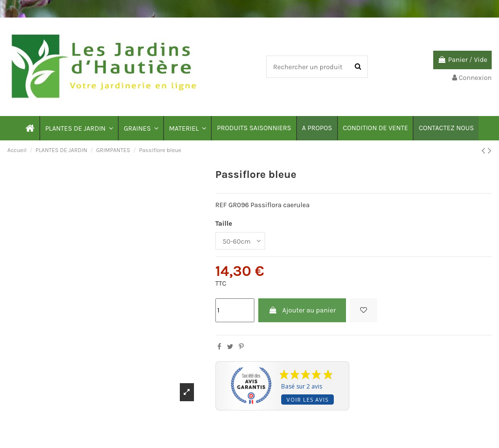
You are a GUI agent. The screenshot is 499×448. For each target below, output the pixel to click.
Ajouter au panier (302, 310)
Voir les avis (307, 399)
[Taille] (240, 241)
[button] (79, 128)
